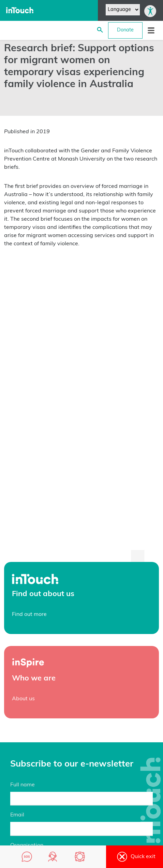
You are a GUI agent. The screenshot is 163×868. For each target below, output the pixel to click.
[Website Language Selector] (123, 10)
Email (17, 815)
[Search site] (100, 30)
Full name (23, 785)
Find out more (29, 615)
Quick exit (135, 857)
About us (23, 699)
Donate (125, 30)
